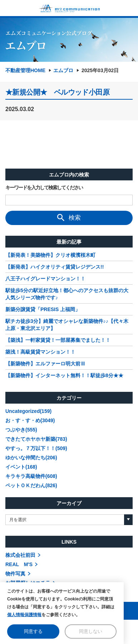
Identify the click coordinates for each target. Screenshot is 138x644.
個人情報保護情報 (24, 615)
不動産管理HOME (25, 70)
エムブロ (63, 70)
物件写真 (15, 574)
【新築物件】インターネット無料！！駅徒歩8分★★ (64, 375)
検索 (69, 218)
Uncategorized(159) (28, 411)
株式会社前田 (20, 555)
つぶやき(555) (21, 430)
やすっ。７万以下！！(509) (36, 448)
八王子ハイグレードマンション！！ (45, 279)
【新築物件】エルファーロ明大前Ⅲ (45, 364)
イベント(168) (21, 467)
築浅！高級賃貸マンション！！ (40, 352)
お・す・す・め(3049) (30, 420)
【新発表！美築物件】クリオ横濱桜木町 (50, 255)
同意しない (91, 631)
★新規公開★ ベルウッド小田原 (57, 92)
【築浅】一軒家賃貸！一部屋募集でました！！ (58, 340)
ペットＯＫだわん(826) (31, 485)
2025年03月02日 (100, 70)
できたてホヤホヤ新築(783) (36, 439)
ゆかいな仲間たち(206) (31, 458)
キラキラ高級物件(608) (31, 476)
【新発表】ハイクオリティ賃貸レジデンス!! (55, 267)
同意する (33, 631)
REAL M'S (19, 564)
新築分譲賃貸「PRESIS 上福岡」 (43, 309)
